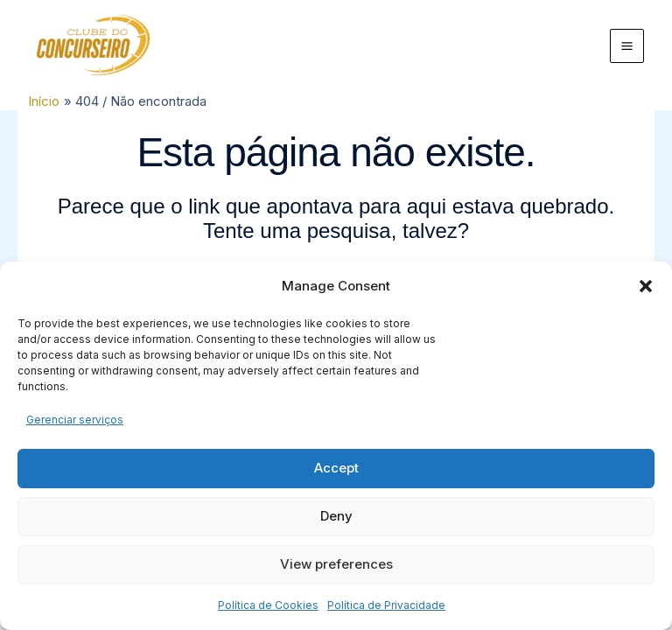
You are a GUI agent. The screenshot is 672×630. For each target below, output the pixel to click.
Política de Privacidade (386, 605)
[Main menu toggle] (627, 46)
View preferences (336, 564)
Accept (336, 468)
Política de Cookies (268, 605)
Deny (336, 516)
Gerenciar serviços (75, 420)
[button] (646, 286)
